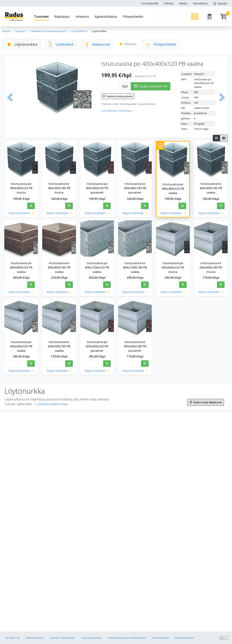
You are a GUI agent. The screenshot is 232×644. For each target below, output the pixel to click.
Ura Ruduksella (150, 3)
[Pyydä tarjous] (210, 16)
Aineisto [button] (82, 16)
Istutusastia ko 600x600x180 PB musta (211, 267)
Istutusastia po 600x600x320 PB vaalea (21, 346)
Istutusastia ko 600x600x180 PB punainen (135, 346)
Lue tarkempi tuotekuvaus (117, 111)
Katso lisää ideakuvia (206, 402)
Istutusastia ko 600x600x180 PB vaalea (59, 346)
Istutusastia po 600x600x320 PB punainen (97, 346)
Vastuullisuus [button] (200, 3)
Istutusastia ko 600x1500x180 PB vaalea (135, 267)
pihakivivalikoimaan (53, 404)
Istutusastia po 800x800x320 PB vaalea (21, 267)
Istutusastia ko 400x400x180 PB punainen (135, 188)
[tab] (21, 45)
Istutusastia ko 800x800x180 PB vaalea (59, 267)
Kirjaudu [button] (220, 3)
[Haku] (173, 16)
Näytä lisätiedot (19, 213)
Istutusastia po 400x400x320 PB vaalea (173, 189)
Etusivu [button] (6, 31)
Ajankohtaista (106, 16)
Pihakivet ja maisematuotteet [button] (48, 31)
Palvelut (169, 3)
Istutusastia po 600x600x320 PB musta (173, 267)
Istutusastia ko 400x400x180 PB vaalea (211, 188)
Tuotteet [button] (41, 16)
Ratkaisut (62, 16)
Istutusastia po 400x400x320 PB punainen (97, 188)
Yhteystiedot (133, 16)
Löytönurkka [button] (78, 31)
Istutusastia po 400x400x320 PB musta (21, 188)
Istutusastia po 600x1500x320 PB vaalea (97, 267)
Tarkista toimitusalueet (118, 96)
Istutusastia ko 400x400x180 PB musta (59, 188)
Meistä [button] (183, 3)
